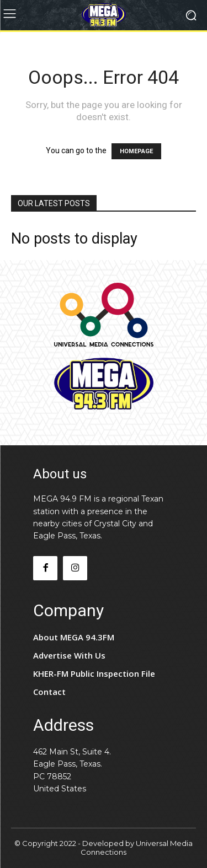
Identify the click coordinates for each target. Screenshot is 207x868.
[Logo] (104, 15)
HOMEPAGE (136, 151)
